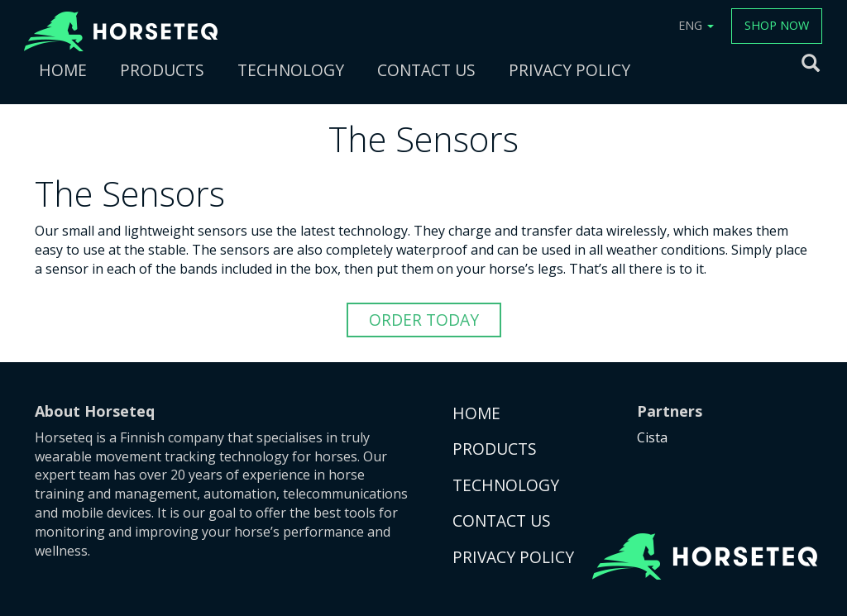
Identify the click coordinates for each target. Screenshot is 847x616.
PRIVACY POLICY (569, 70)
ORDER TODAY (424, 320)
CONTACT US (426, 70)
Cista (652, 437)
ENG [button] (696, 25)
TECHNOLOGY (291, 70)
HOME (63, 70)
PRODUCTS (162, 70)
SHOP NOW (777, 25)
